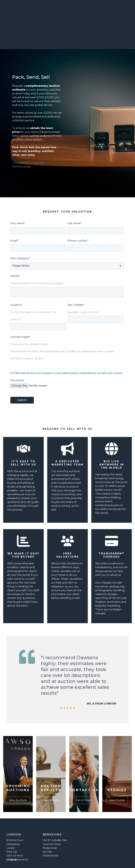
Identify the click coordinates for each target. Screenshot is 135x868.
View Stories (117, 774)
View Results (51, 774)
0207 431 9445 (15, 829)
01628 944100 (51, 829)
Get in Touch (84, 774)
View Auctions (18, 774)
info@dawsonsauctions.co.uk (17, 833)
